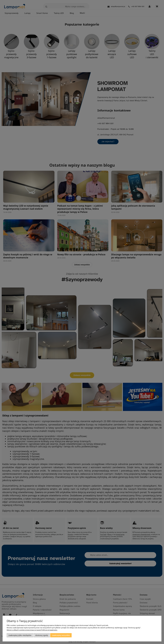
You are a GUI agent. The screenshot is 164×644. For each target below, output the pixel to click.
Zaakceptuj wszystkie (61, 635)
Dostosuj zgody (42, 635)
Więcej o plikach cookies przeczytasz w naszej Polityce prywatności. (32, 630)
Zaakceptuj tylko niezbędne (20, 635)
